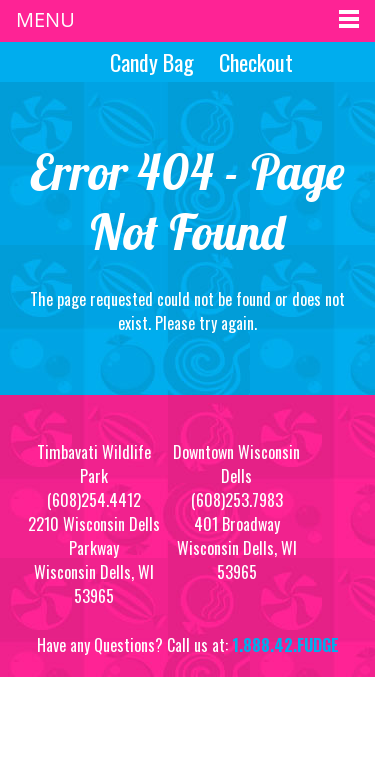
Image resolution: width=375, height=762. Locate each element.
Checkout (256, 62)
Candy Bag (149, 62)
